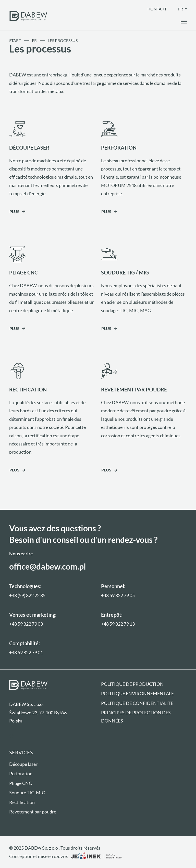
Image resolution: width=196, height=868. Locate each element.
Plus (14, 211)
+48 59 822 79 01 (26, 652)
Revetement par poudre (33, 812)
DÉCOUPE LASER (29, 148)
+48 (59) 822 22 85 (27, 595)
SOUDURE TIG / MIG (125, 272)
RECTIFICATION (28, 389)
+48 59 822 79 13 (118, 624)
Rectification (22, 802)
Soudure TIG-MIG (27, 793)
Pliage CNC (21, 783)
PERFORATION (119, 148)
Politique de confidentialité (137, 703)
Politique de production (132, 684)
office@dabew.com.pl (48, 566)
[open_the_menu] (184, 22)
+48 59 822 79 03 (26, 624)
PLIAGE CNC (23, 272)
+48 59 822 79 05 (118, 595)
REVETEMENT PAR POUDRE (134, 389)
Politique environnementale (137, 693)
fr (181, 9)
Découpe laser (23, 764)
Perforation (21, 773)
